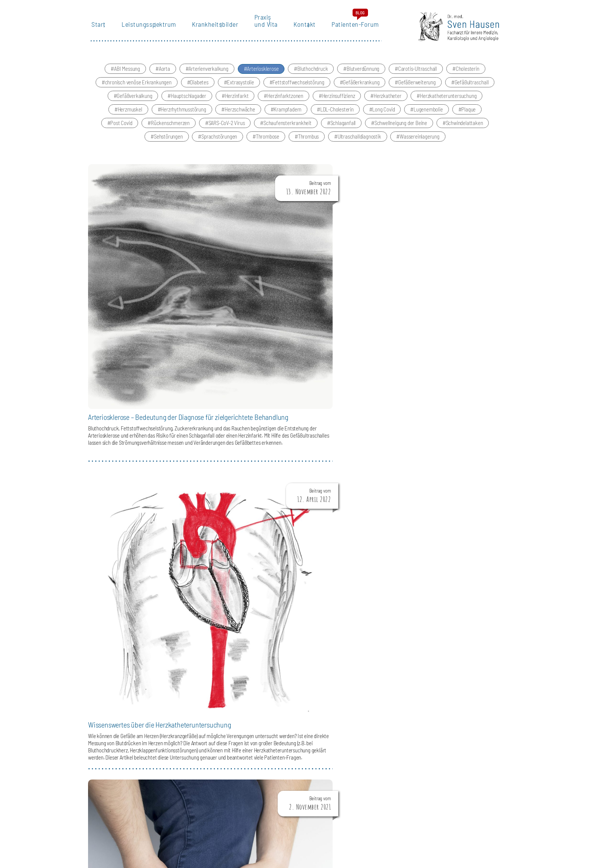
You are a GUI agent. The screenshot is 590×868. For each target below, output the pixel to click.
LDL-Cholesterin (337, 117)
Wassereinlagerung (420, 144)
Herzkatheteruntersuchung (448, 103)
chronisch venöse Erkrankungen (138, 90)
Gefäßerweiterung (417, 90)
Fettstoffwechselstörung (298, 90)
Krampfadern (287, 117)
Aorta (164, 76)
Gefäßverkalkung (134, 103)
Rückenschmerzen (170, 130)
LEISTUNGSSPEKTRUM (380, 673)
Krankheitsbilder (212, 32)
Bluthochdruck (312, 76)
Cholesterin (468, 76)
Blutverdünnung (363, 76)
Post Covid (121, 130)
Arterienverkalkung (208, 76)
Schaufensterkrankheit (287, 130)
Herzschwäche (240, 117)
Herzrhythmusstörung (183, 117)
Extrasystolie (240, 90)
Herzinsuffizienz (339, 103)
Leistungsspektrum (145, 32)
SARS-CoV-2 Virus (227, 130)
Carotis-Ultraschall (417, 76)
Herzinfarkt (237, 103)
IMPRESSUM (450, 816)
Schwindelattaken (465, 130)
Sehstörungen (168, 144)
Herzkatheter (388, 103)
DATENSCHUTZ (485, 816)
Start (95, 32)
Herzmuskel (130, 117)
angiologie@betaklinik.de (185, 717)
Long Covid (383, 117)
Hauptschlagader (189, 103)
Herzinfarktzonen (285, 103)
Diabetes (199, 90)
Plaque (468, 117)
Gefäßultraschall (472, 90)
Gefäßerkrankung (361, 90)
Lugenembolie (428, 117)
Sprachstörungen (219, 144)
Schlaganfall (343, 130)
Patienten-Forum (353, 32)
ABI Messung (127, 76)
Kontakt (302, 32)
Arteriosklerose (263, 76)
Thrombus (308, 144)
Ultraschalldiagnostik (359, 144)
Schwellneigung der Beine (401, 130)
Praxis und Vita (263, 29)
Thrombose (268, 144)
